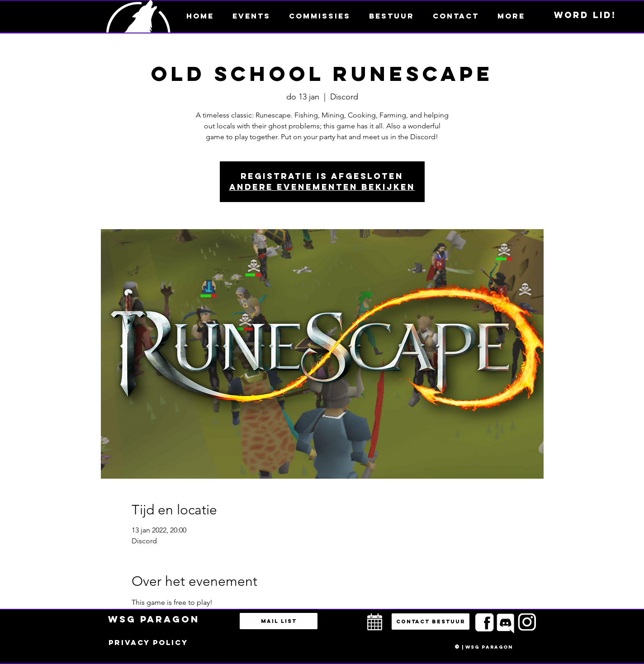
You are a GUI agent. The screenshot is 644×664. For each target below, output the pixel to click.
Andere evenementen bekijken (322, 187)
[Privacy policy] (148, 643)
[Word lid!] (585, 15)
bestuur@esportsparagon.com (221, 662)
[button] (511, 16)
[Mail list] (279, 621)
